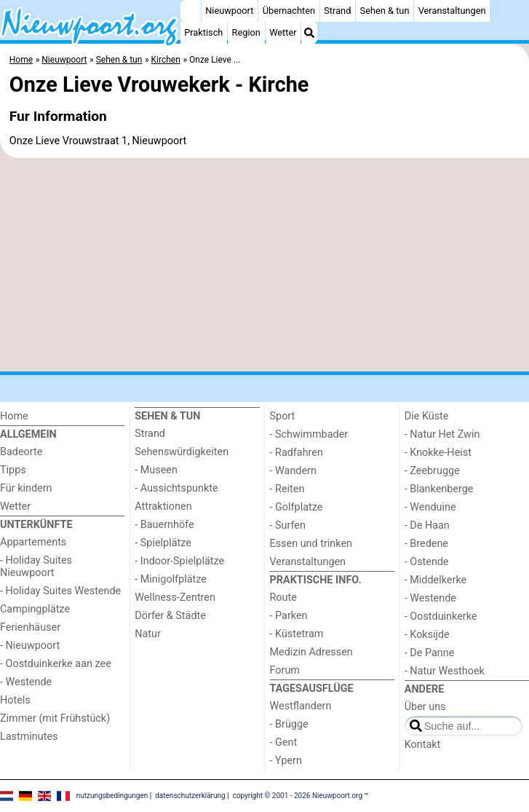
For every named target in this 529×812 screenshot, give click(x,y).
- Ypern (286, 761)
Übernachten (289, 11)
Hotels (15, 700)
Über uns (425, 707)
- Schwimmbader (309, 434)
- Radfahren (297, 453)
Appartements (33, 542)
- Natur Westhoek (445, 671)
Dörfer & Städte (170, 616)
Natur (148, 634)
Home (14, 416)
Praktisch (203, 32)
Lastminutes (29, 737)
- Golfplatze (297, 507)
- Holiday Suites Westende (60, 591)
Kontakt (423, 745)
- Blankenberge (439, 489)
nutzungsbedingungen (112, 796)
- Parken (289, 616)
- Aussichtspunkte (176, 488)
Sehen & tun (385, 11)
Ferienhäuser (30, 627)
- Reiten (287, 489)
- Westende (26, 682)
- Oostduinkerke (441, 616)
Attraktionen (163, 506)
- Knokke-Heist (438, 453)
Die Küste (427, 416)
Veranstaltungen (452, 11)
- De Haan (427, 525)
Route (283, 598)
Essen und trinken (311, 544)
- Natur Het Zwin (442, 434)
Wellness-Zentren (175, 598)
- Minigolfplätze (171, 579)
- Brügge (289, 724)
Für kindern (26, 488)
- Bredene (426, 544)
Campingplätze (35, 609)
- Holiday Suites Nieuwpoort (36, 567)
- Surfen (288, 525)
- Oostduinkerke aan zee (56, 664)
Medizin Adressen (311, 652)
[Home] (191, 11)
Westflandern (301, 706)
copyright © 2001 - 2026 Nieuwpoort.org (298, 796)
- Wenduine (430, 507)
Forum (285, 670)
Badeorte (21, 452)
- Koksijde (427, 635)
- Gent (284, 742)
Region (246, 32)
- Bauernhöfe (164, 525)
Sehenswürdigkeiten (182, 452)
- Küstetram (297, 634)
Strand (337, 11)
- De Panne (430, 653)
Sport (283, 416)
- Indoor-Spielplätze (179, 561)
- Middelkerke (435, 580)
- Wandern (293, 471)
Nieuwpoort (229, 11)
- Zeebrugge (432, 471)
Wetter (283, 32)
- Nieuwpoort (30, 646)
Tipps (13, 470)
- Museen (156, 470)
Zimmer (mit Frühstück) (55, 718)
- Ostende (427, 562)
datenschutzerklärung (190, 796)
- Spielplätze (163, 543)
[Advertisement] (264, 265)
